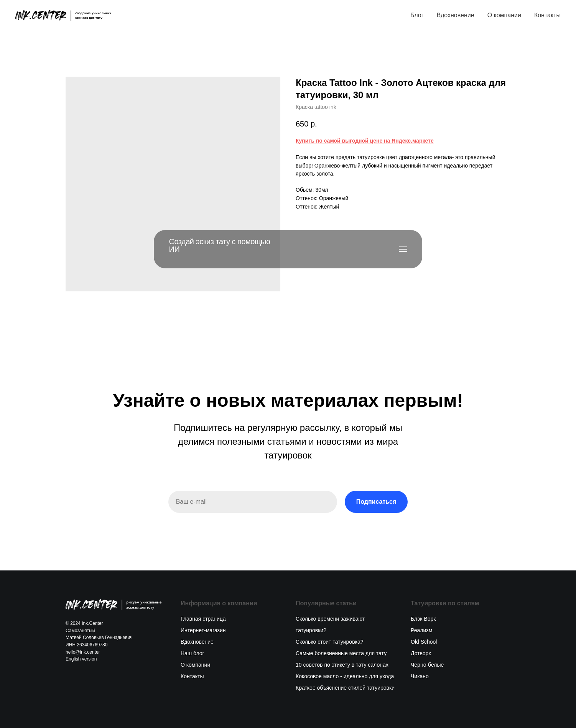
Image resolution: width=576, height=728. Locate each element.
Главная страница (203, 619)
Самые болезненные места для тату (341, 653)
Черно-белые (427, 665)
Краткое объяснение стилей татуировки (345, 688)
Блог (417, 15)
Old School (424, 642)
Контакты (547, 15)
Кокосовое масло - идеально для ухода (345, 676)
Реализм (421, 630)
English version (81, 659)
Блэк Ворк (423, 619)
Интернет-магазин (203, 630)
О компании (504, 15)
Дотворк (421, 653)
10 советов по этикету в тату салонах (342, 665)
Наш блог (193, 653)
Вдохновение (455, 15)
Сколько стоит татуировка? (330, 642)
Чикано (420, 676)
